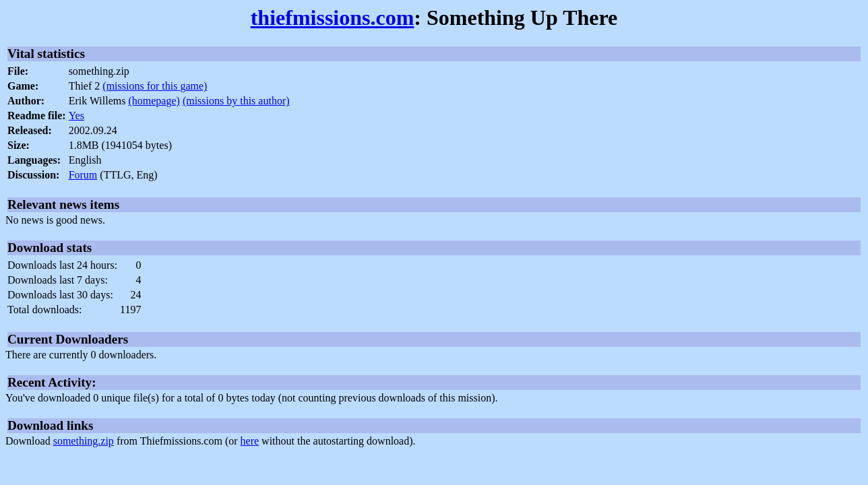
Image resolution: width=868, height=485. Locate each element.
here (250, 441)
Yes (76, 116)
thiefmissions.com (333, 18)
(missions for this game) (155, 86)
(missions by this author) (236, 101)
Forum (83, 175)
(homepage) (154, 101)
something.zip (84, 441)
